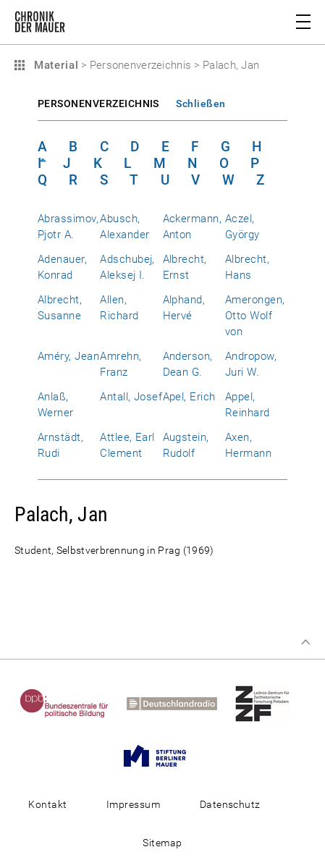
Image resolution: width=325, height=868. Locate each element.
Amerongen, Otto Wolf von (255, 316)
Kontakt (47, 804)
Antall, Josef (131, 397)
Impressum (133, 804)
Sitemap (162, 843)
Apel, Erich (189, 397)
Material (54, 65)
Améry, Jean (68, 356)
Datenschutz (230, 804)
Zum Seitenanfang (305, 642)
